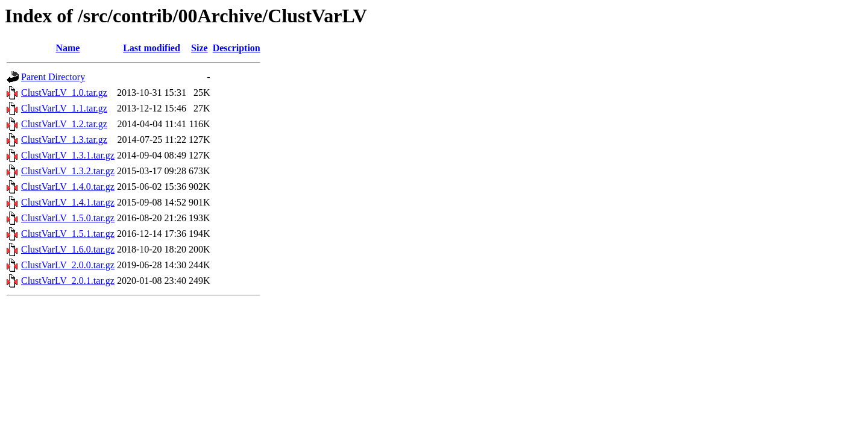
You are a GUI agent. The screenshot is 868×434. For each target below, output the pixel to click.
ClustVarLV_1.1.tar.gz (64, 108)
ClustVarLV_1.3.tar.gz (64, 140)
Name (68, 48)
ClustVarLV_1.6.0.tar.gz (68, 249)
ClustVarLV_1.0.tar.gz (64, 93)
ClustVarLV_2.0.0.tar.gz (68, 265)
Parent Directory (53, 77)
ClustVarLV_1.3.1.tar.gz (68, 155)
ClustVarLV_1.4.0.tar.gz (68, 187)
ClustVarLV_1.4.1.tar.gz (68, 202)
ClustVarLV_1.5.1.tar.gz (68, 234)
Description (237, 48)
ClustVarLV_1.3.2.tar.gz (68, 171)
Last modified (152, 48)
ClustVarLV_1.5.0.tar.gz (68, 218)
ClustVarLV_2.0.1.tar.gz (68, 281)
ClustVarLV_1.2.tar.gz (64, 124)
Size (200, 48)
